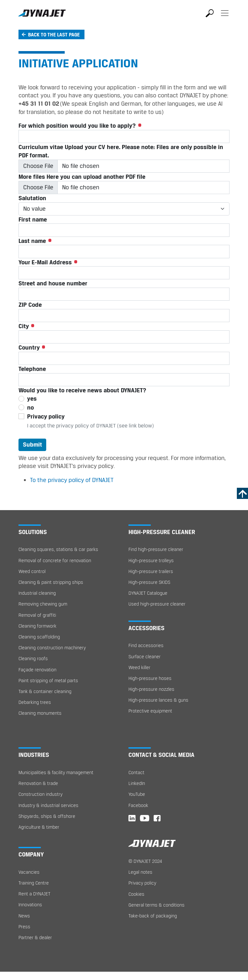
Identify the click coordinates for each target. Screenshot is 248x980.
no (30, 407)
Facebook (138, 805)
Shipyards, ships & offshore (47, 816)
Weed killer (139, 667)
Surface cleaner (145, 656)
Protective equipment (150, 711)
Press (24, 927)
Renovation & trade (38, 783)
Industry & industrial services (48, 805)
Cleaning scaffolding (39, 637)
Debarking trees (35, 702)
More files (82, 177)
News (24, 916)
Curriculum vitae (121, 151)
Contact (136, 772)
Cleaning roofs (33, 658)
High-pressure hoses (150, 678)
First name (33, 219)
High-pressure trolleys (151, 560)
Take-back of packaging (153, 916)
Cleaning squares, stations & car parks (58, 549)
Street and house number (53, 283)
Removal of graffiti (37, 615)
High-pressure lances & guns (158, 700)
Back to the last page (54, 34)
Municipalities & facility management (56, 772)
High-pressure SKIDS (149, 582)
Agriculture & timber (39, 827)
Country (32, 347)
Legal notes (140, 872)
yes (32, 398)
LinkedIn (137, 783)
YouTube (137, 794)
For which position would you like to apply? (80, 125)
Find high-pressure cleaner (156, 549)
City (26, 326)
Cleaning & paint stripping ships (51, 582)
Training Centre (34, 883)
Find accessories (146, 645)
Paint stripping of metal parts (48, 680)
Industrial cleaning (37, 593)
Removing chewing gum (43, 604)
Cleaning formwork (37, 626)
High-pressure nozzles (151, 689)
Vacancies (29, 872)
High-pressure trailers (151, 571)
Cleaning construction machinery (52, 648)
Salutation (32, 198)
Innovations (30, 905)
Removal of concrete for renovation (55, 560)
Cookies (136, 894)
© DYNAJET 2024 (145, 861)
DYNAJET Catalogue (148, 593)
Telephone (32, 369)
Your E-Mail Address (48, 262)
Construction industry (40, 794)
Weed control (32, 571)
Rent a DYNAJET (34, 894)
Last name (35, 241)
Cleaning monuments (40, 713)
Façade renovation (37, 670)
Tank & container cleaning (45, 691)
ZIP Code (30, 305)
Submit (33, 444)
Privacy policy (142, 883)
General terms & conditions (157, 905)
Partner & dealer (35, 937)
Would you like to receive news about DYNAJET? (82, 390)
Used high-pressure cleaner (157, 604)
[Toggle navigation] (225, 18)
